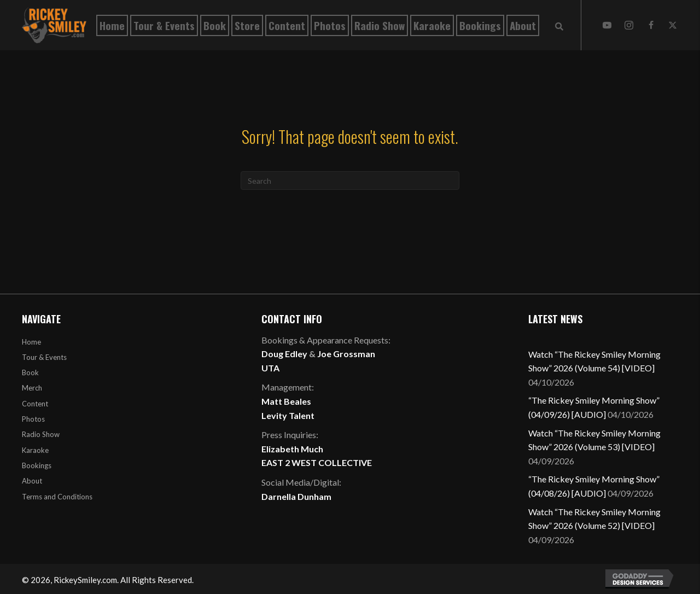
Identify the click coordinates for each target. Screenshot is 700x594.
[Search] (350, 180)
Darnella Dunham (296, 496)
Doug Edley (284, 354)
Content (35, 404)
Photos (33, 419)
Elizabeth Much (292, 449)
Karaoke (35, 450)
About (32, 481)
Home (31, 342)
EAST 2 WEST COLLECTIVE (317, 462)
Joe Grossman (346, 354)
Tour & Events (44, 357)
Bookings (37, 465)
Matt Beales (286, 401)
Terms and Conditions (57, 497)
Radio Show (41, 434)
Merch (32, 388)
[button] (607, 25)
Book (30, 372)
